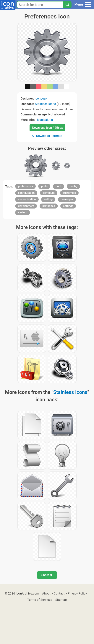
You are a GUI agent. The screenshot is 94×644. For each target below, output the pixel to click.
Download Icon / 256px (47, 128)
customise (69, 193)
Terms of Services (40, 600)
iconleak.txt (45, 120)
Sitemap (61, 600)
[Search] (67, 5)
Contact (59, 593)
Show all (47, 575)
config (73, 186)
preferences (25, 186)
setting (48, 199)
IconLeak (41, 98)
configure (49, 193)
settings (68, 206)
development (26, 206)
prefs (44, 186)
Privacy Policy (77, 593)
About (46, 593)
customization (27, 199)
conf (59, 186)
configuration (26, 193)
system (23, 212)
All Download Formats (47, 136)
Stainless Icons (45, 104)
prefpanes (49, 206)
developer (67, 199)
